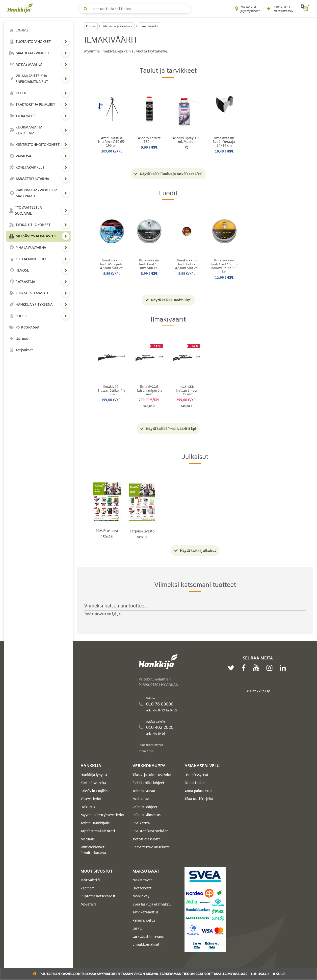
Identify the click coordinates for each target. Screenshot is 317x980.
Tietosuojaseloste (147, 839)
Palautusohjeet (145, 807)
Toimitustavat (144, 791)
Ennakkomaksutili (147, 944)
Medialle (88, 839)
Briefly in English (94, 791)
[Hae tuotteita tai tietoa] (135, 9)
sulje (279, 974)
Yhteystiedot (91, 799)
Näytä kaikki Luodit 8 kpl (168, 300)
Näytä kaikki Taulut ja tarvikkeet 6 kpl (168, 174)
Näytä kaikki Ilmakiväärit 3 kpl (168, 429)
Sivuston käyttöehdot (150, 831)
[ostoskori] (305, 9)
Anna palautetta (198, 791)
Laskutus (88, 807)
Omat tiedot (195, 783)
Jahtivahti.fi (90, 880)
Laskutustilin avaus (148, 936)
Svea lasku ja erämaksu (152, 904)
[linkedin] (284, 668)
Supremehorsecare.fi (98, 896)
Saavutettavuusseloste (151, 847)
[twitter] (232, 668)
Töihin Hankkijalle (95, 823)
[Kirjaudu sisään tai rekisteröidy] (280, 9)
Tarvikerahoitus (145, 912)
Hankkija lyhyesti (94, 775)
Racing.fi (88, 888)
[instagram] (271, 668)
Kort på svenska (93, 783)
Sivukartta (141, 823)
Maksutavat (142, 799)
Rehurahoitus (144, 920)
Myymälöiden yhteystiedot (103, 815)
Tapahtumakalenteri (98, 831)
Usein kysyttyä (196, 775)
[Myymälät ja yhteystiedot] (247, 9)
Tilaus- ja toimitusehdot (152, 775)
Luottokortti (143, 888)
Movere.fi (88, 904)
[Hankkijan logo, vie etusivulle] (21, 8)
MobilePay (141, 896)
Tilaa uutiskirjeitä (199, 799)
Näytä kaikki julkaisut (195, 551)
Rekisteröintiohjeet (148, 783)
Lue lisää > (260, 974)
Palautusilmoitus (146, 815)
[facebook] (245, 668)
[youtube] (257, 668)
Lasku (137, 928)
